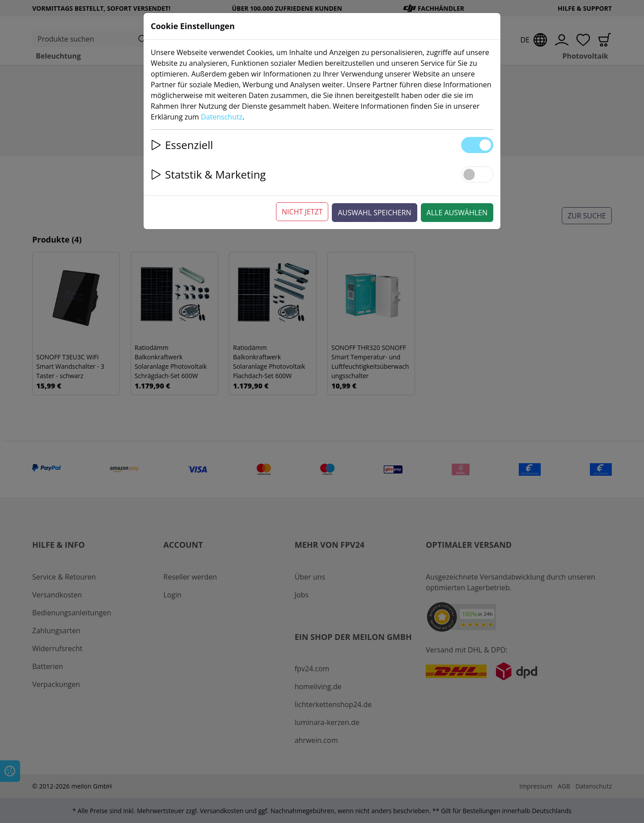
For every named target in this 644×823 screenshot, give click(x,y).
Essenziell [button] (182, 145)
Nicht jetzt (302, 212)
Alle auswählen (457, 213)
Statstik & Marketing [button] (208, 174)
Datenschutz (222, 117)
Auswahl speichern (374, 213)
